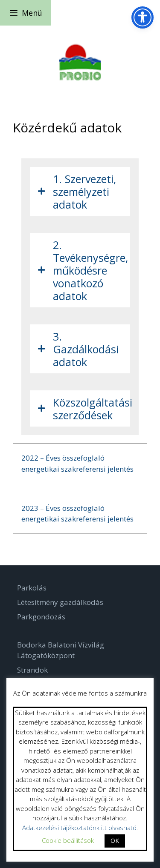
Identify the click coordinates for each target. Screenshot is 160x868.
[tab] (80, 191)
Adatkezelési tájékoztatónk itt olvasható (79, 828)
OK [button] (115, 841)
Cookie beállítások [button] (68, 840)
